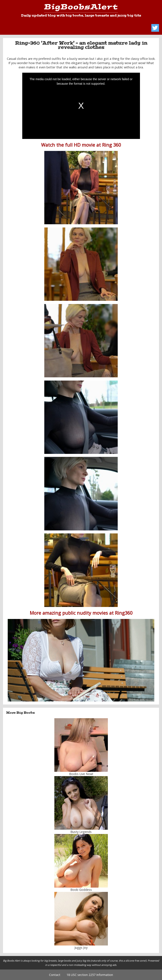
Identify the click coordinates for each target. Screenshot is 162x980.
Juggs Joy (81, 948)
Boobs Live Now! (81, 774)
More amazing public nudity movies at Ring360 (81, 613)
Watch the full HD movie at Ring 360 (81, 145)
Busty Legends (81, 832)
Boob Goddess (81, 890)
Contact (55, 975)
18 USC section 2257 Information (90, 975)
